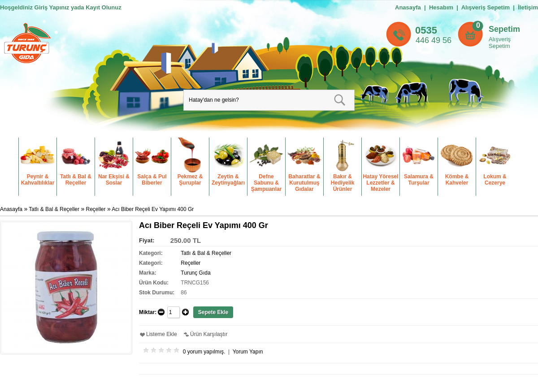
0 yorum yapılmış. (204, 352)
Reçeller (96, 209)
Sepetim (504, 29)
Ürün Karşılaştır (209, 334)
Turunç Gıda (195, 273)
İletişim (528, 7)
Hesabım (441, 7)
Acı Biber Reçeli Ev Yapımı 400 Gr (153, 209)
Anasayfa (408, 7)
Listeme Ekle (162, 334)
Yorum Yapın (248, 352)
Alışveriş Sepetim (500, 43)
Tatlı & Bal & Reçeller (54, 209)
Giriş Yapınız (52, 7)
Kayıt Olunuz (103, 7)
